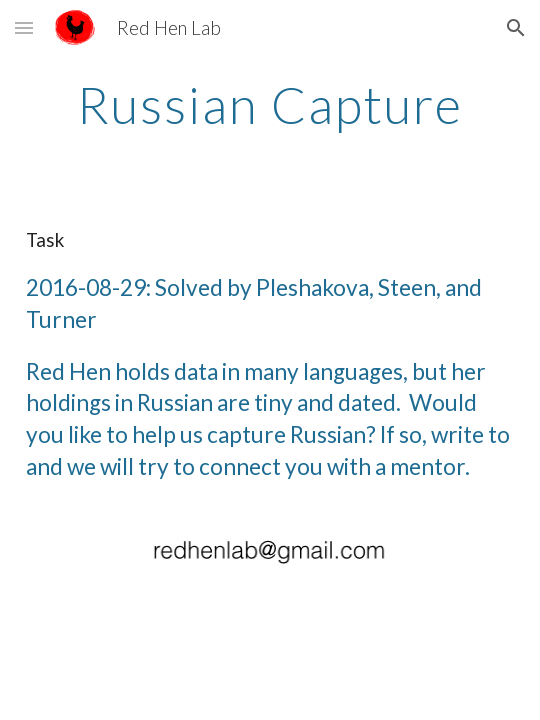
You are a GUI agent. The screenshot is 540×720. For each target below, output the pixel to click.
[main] (270, 105)
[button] (24, 27)
